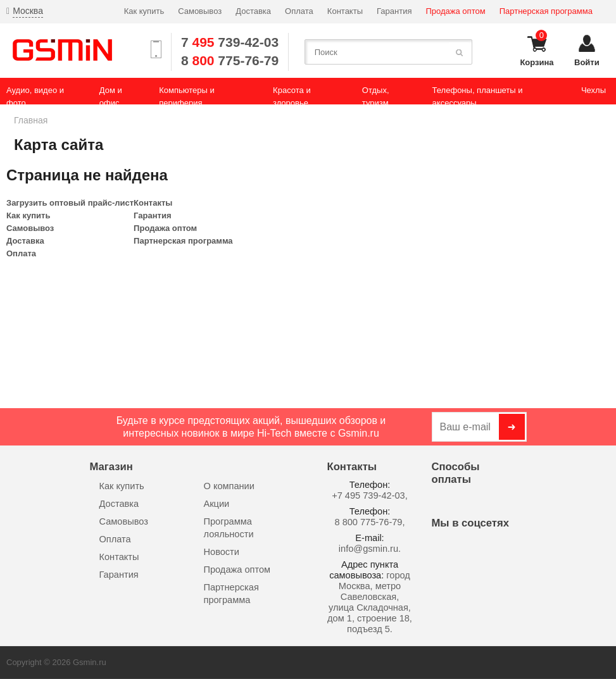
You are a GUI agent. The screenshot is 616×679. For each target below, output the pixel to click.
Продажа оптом (456, 11)
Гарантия (394, 11)
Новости (222, 552)
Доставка (253, 11)
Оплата (299, 11)
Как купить (144, 11)
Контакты (345, 11)
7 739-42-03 (230, 42)
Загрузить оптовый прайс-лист (70, 203)
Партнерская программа (546, 11)
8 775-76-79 (230, 60)
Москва (28, 11)
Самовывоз (200, 11)
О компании (229, 486)
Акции (217, 504)
